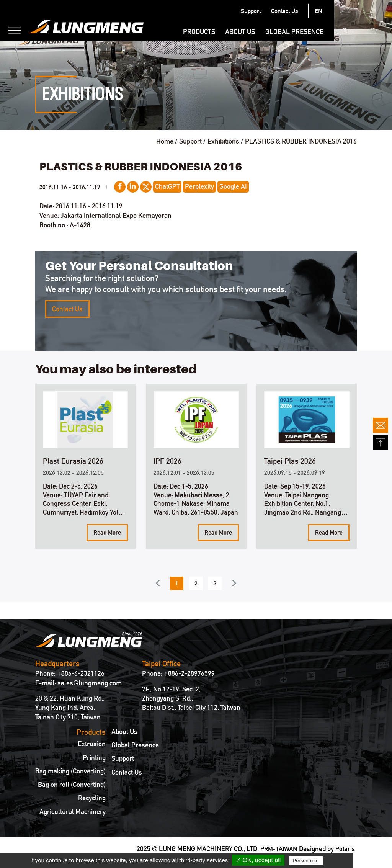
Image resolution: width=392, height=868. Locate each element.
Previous (158, 583)
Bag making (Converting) (70, 771)
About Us (298, 32)
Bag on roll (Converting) (72, 785)
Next (234, 583)
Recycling (92, 798)
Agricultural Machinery (73, 812)
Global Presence (352, 32)
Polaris (345, 849)
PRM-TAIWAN (276, 849)
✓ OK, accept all (258, 860)
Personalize (306, 861)
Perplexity (199, 186)
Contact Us (342, 11)
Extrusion (92, 744)
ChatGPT (167, 186)
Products (256, 32)
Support (309, 11)
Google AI (233, 186)
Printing (94, 758)
